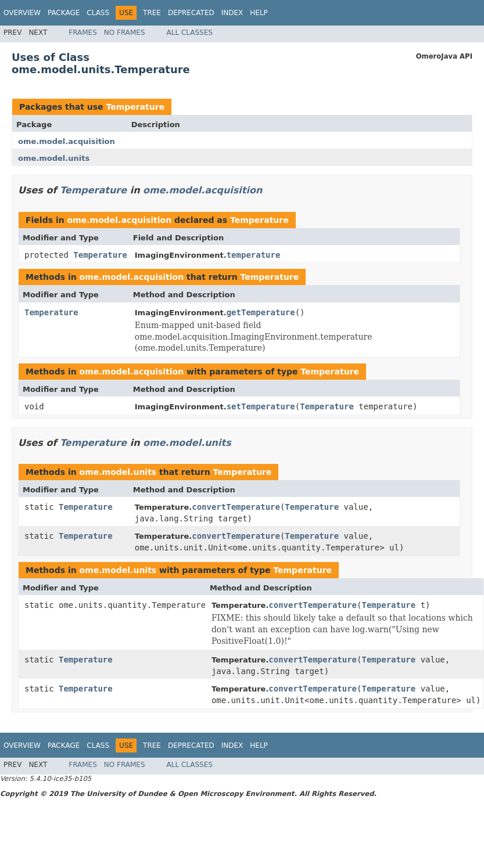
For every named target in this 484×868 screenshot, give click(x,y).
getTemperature (261, 312)
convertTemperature (236, 507)
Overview (22, 13)
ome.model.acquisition (67, 141)
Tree (152, 13)
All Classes (190, 33)
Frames (83, 33)
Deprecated (191, 13)
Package (64, 13)
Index (232, 13)
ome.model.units (54, 158)
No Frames (125, 33)
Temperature (135, 107)
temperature (254, 255)
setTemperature (261, 406)
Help (259, 13)
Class (98, 13)
